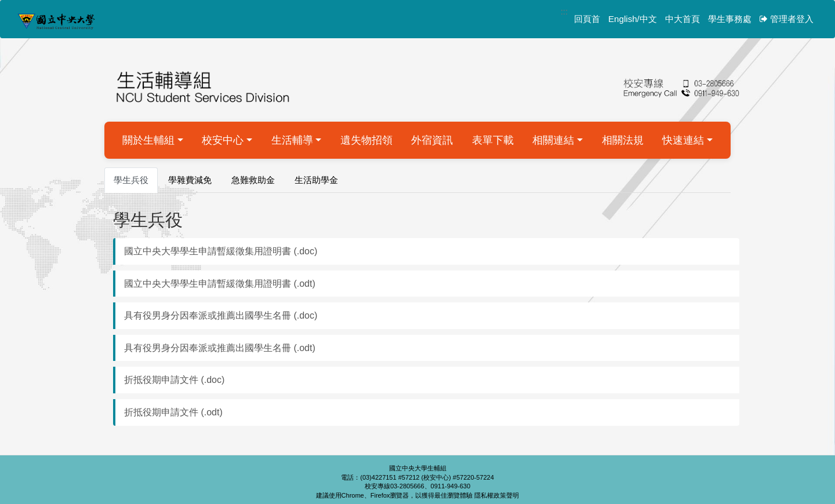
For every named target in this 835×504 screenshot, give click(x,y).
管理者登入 (787, 19)
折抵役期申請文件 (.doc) (174, 380)
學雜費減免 (190, 180)
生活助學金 (316, 180)
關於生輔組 (148, 140)
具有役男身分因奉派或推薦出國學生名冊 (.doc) (221, 315)
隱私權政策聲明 (497, 495)
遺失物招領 (366, 140)
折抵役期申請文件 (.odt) (173, 412)
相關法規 (623, 140)
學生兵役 (131, 180)
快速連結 (683, 140)
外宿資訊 (432, 140)
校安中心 (223, 140)
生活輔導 (292, 140)
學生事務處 (730, 19)
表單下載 (493, 140)
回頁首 (587, 19)
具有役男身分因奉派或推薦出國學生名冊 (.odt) (220, 348)
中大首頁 (682, 19)
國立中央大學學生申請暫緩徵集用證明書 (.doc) (221, 251)
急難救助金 (253, 180)
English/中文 (633, 19)
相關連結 (553, 140)
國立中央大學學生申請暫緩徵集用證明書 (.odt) (220, 284)
